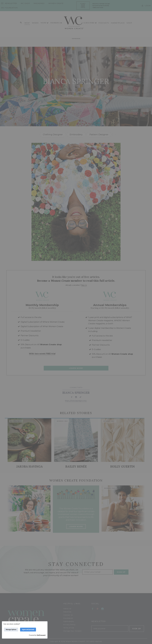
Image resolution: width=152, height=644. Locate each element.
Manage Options (11, 630)
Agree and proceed (28, 630)
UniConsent (41, 635)
